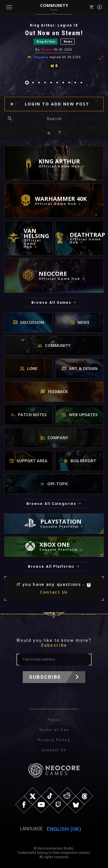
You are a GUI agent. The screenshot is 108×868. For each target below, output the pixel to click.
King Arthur (46, 42)
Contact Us (54, 592)
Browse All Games (51, 303)
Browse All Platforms (51, 567)
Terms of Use (54, 730)
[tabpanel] (54, 46)
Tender (47, 50)
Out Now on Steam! (54, 33)
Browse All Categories (51, 504)
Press (54, 720)
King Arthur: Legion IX (54, 25)
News (68, 42)
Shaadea (41, 57)
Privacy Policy (54, 740)
